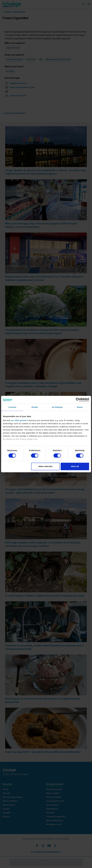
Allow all (75, 466)
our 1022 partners (19, 420)
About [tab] (80, 407)
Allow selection (45, 466)
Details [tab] (35, 407)
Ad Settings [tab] (57, 407)
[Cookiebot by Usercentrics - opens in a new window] (78, 400)
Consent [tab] (12, 407)
